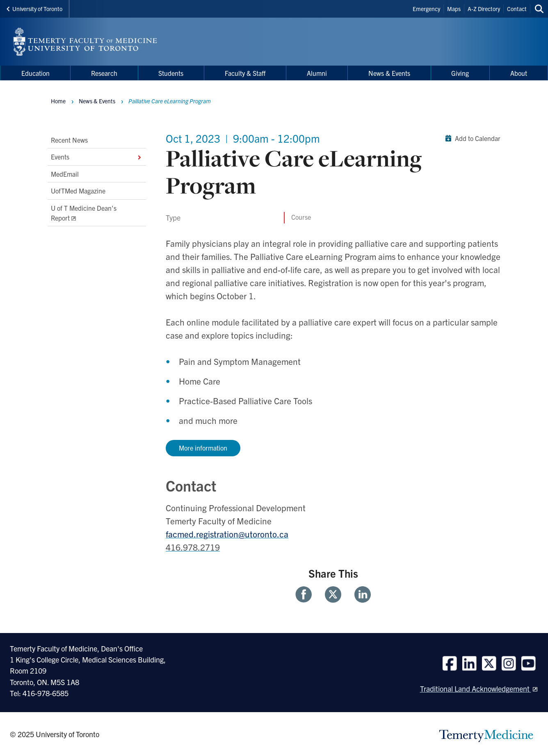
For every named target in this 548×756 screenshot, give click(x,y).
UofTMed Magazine (78, 191)
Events (97, 157)
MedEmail (65, 174)
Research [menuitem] (104, 73)
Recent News (69, 140)
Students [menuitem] (171, 73)
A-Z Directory (484, 9)
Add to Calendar (471, 138)
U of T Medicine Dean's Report (84, 213)
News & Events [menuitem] (389, 73)
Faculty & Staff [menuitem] (245, 73)
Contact (517, 9)
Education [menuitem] (35, 73)
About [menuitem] (519, 73)
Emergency (426, 9)
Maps (454, 9)
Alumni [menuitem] (317, 73)
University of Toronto (34, 9)
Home (58, 101)
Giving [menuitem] (460, 73)
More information (203, 448)
